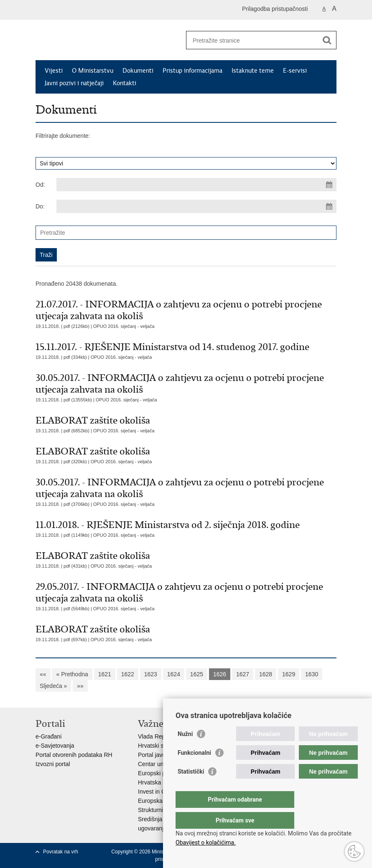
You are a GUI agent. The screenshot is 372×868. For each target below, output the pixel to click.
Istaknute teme (253, 71)
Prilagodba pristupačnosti (275, 9)
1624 (174, 674)
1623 (151, 674)
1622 (128, 674)
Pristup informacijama (192, 71)
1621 (105, 674)
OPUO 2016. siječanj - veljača (124, 326)
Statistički (191, 788)
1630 (312, 674)
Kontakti (125, 83)
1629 (289, 674)
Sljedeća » (53, 686)
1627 (243, 674)
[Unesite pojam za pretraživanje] (252, 40)
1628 (266, 674)
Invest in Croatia (159, 792)
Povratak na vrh (61, 852)
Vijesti (54, 71)
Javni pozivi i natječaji (74, 83)
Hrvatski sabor (157, 746)
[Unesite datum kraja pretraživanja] (196, 206)
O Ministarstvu (93, 71)
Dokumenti (138, 71)
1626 (220, 674)
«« (43, 674)
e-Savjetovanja (55, 746)
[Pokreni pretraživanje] (327, 40)
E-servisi (295, 71)
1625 (197, 674)
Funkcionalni (194, 769)
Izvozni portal (53, 764)
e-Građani (48, 736)
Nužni (185, 751)
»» (80, 686)
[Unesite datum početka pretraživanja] (196, 185)
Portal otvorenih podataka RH (74, 755)
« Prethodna (72, 674)
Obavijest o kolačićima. (206, 843)
